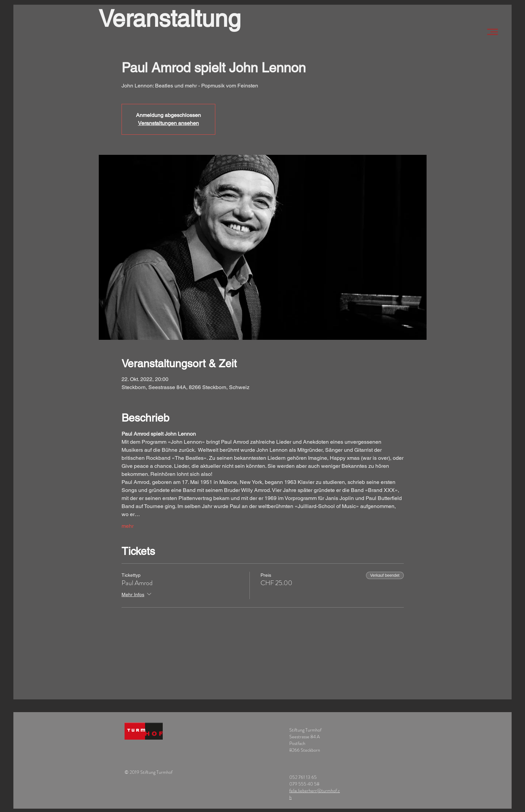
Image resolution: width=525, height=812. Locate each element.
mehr (128, 526)
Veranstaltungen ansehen (168, 123)
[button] (493, 32)
